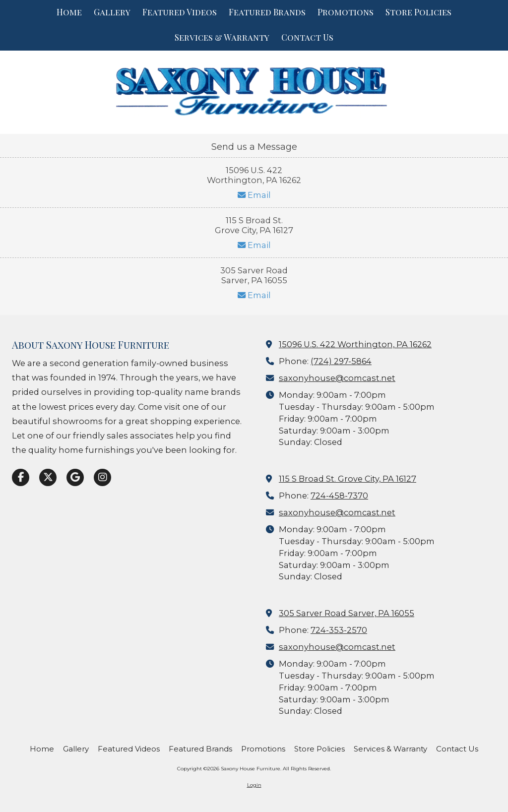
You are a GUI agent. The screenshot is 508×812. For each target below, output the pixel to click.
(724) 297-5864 (341, 361)
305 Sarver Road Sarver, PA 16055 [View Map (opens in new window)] (347, 613)
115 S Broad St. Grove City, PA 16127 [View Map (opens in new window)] (348, 479)
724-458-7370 (339, 496)
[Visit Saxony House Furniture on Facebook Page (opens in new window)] (21, 477)
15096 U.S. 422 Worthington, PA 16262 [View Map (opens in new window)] (355, 344)
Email (254, 195)
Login (254, 785)
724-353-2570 (339, 630)
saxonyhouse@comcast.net (337, 378)
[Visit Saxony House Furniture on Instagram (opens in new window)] (102, 477)
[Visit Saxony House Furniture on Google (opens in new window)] (75, 477)
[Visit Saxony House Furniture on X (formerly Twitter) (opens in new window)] (48, 477)
